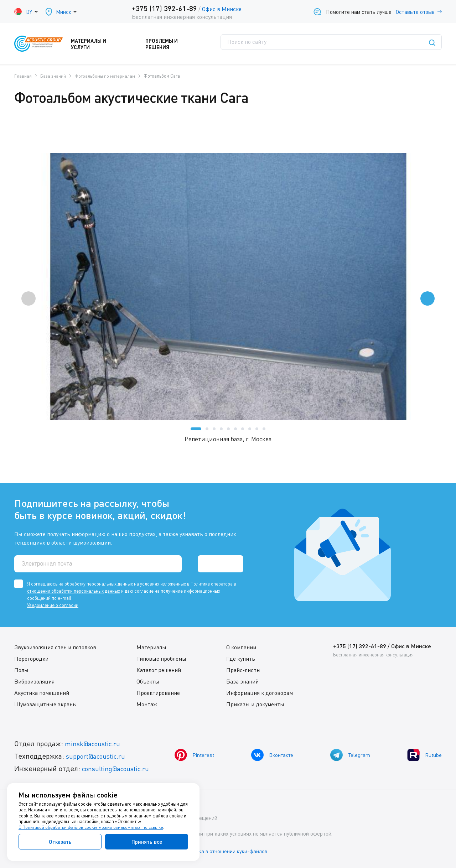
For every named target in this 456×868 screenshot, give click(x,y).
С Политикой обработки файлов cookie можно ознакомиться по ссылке (92, 827)
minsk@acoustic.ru (95, 743)
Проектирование (158, 692)
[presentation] (28, 298)
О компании (241, 647)
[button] (196, 428)
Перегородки (31, 658)
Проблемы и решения (179, 44)
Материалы (151, 647)
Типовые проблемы (161, 658)
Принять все (147, 842)
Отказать (60, 842)
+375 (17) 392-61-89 (163, 8)
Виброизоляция (34, 681)
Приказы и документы (255, 704)
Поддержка (240, 44)
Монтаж (146, 704)
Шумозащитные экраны (46, 704)
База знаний (242, 681)
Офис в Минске (221, 9)
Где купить (240, 658)
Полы (21, 670)
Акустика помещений (42, 692)
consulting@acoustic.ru (119, 768)
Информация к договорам (259, 692)
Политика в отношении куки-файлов (231, 850)
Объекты (147, 681)
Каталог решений (158, 670)
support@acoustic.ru (98, 756)
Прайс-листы (243, 670)
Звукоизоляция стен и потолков (55, 647)
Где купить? (289, 44)
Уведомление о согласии (53, 605)
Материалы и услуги (107, 44)
